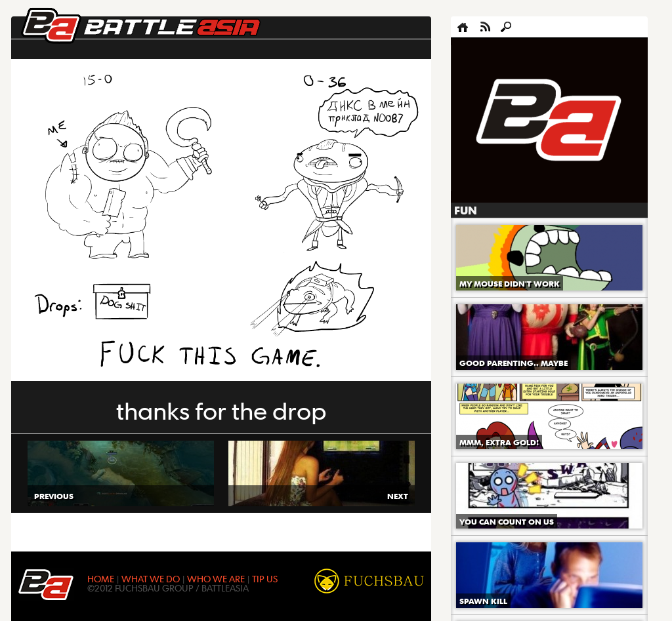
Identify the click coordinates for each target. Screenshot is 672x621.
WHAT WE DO (151, 578)
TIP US (265, 578)
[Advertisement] (549, 121)
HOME (101, 578)
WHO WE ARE (216, 578)
